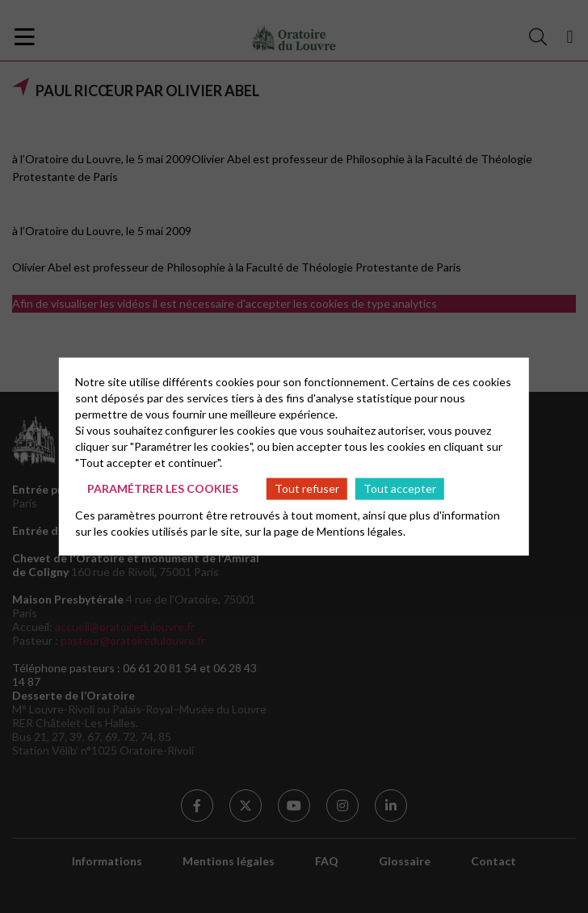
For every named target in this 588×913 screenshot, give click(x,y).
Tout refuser (307, 488)
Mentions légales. (361, 530)
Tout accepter (400, 488)
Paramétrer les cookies (163, 488)
